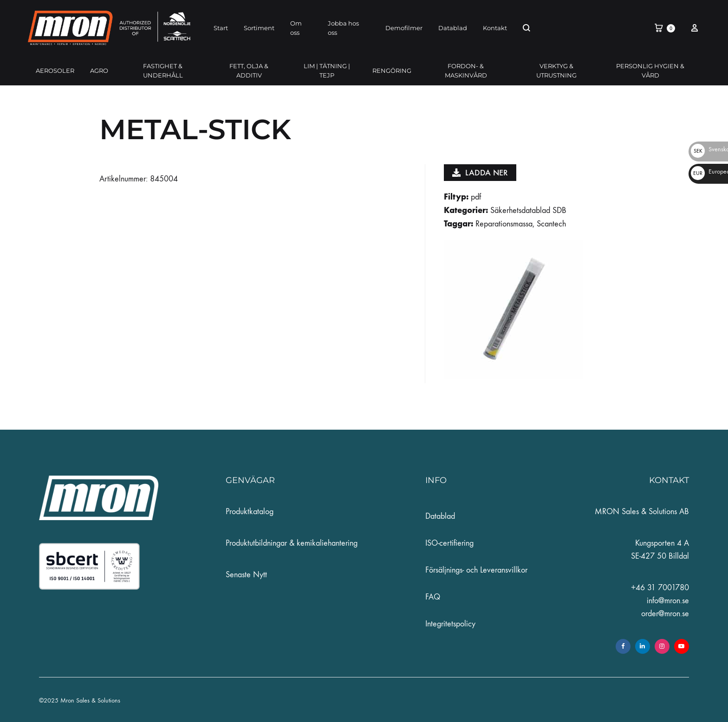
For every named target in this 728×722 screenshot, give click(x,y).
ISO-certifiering (449, 543)
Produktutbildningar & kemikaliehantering (292, 543)
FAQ (433, 597)
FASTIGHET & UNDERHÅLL (163, 71)
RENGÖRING (392, 71)
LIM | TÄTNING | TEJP (327, 71)
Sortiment (259, 28)
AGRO (99, 71)
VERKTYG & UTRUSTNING (556, 71)
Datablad (453, 28)
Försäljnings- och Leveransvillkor (476, 570)
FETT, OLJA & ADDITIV (249, 71)
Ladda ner (480, 173)
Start (221, 28)
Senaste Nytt (246, 575)
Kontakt (495, 28)
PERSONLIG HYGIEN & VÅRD (650, 71)
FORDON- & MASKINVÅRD (466, 71)
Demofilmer (404, 28)
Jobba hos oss (343, 28)
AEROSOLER (55, 71)
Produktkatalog (250, 512)
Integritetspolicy (450, 624)
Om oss (296, 28)
